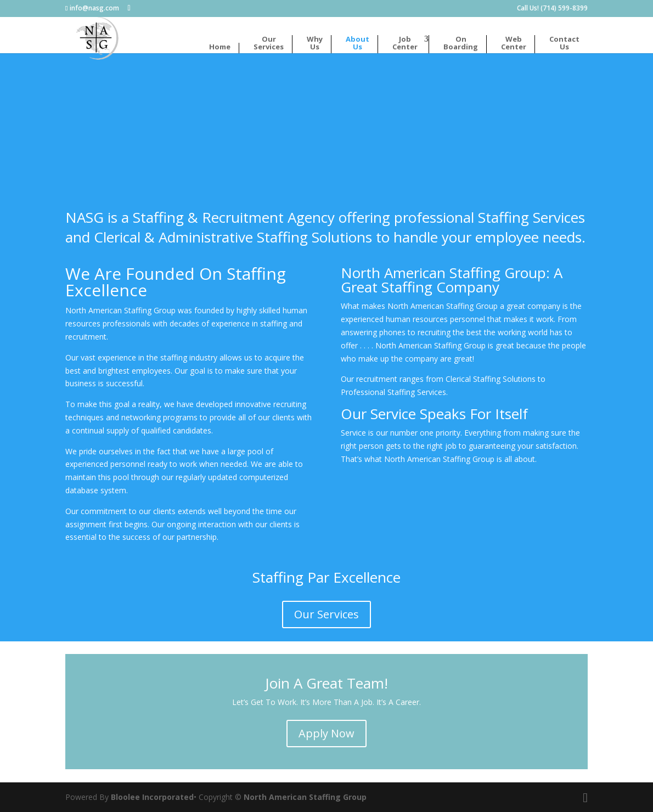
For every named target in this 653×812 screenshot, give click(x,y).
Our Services (327, 614)
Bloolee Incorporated (152, 797)
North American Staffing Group (305, 797)
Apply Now (327, 733)
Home (220, 47)
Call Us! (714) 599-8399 (552, 9)
